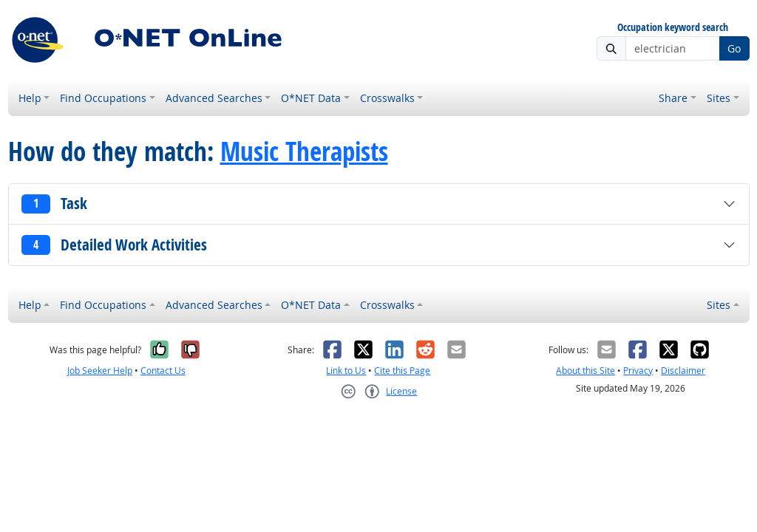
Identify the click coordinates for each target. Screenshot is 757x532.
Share (673, 98)
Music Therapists (304, 151)
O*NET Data (311, 98)
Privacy (638, 371)
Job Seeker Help (100, 371)
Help (30, 98)
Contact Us (163, 371)
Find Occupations (103, 98)
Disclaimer (683, 371)
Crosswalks (387, 98)
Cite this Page (402, 371)
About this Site (585, 371)
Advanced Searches (214, 98)
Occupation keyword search (673, 28)
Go (734, 48)
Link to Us (346, 371)
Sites (719, 98)
